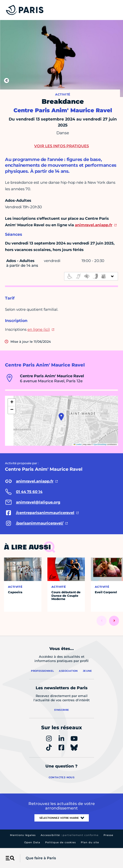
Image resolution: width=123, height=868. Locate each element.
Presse (108, 835)
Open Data (32, 842)
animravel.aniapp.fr (94, 225)
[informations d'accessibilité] (91, 276)
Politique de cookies (61, 842)
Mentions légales (23, 835)
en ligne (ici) (39, 329)
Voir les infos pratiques (61, 146)
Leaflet (78, 444)
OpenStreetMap (100, 444)
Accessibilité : (70, 835)
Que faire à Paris (41, 858)
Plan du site (90, 842)
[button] (61, 417)
